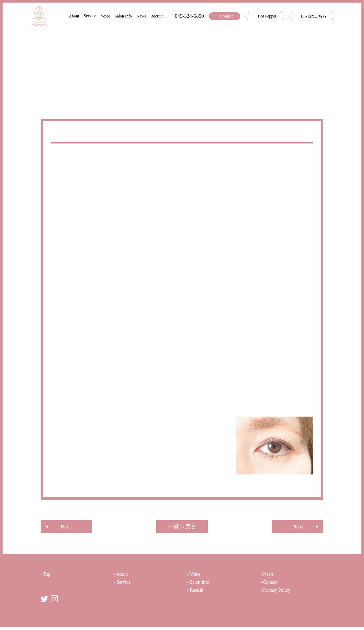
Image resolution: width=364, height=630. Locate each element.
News (129, 16)
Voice (94, 16)
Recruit (148, 16)
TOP (44, 100)
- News (268, 576)
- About (123, 576)
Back (66, 528)
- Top (47, 576)
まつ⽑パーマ (132, 607)
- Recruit (199, 594)
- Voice (196, 576)
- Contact (273, 585)
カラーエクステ (134, 600)
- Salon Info (203, 585)
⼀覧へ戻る (182, 528)
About (56, 16)
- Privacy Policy (281, 594)
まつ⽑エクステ (134, 593)
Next (298, 528)
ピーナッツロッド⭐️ (75, 135)
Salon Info (112, 16)
